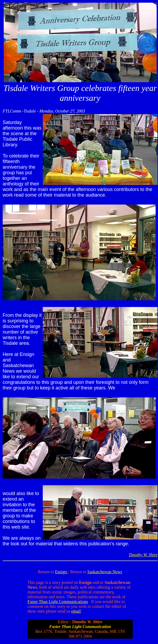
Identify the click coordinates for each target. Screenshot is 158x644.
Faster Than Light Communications (58, 602)
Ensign (61, 572)
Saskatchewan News (105, 572)
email (76, 611)
